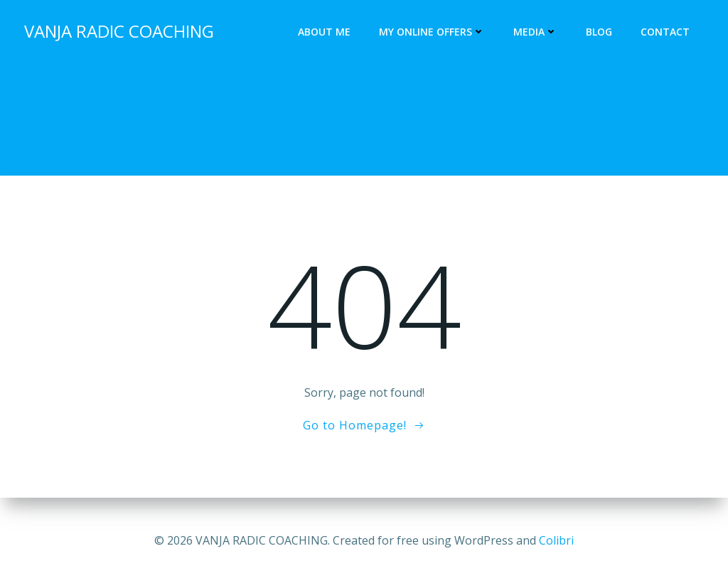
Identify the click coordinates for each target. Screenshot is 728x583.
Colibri (556, 540)
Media (537, 32)
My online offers (433, 32)
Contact (667, 32)
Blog (600, 32)
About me (326, 32)
